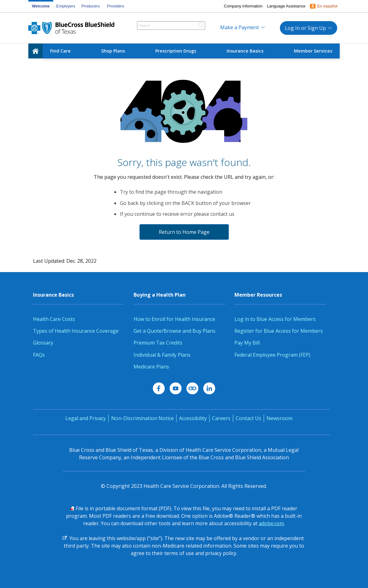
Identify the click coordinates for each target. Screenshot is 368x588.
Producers (90, 6)
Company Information (243, 6)
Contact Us (248, 418)
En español (327, 6)
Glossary (43, 343)
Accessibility (193, 418)
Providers (116, 6)
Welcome (41, 6)
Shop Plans (113, 51)
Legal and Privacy (86, 418)
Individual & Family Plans (162, 355)
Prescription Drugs (176, 51)
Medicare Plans (151, 367)
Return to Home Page (184, 232)
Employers (66, 6)
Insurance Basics (245, 51)
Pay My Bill (247, 343)
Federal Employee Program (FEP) (272, 355)
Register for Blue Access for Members (279, 331)
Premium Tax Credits (158, 343)
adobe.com (271, 523)
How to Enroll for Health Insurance (174, 319)
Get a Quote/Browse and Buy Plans (175, 331)
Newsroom (279, 418)
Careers (221, 418)
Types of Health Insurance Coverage (76, 331)
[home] (35, 51)
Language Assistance (286, 6)
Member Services (313, 51)
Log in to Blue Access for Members (275, 319)
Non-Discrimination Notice (142, 418)
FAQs (39, 355)
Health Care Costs (54, 319)
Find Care (60, 51)
